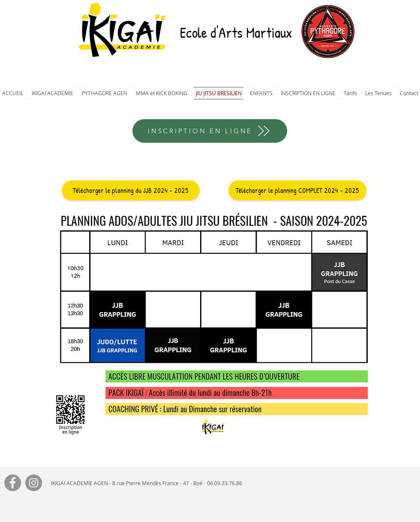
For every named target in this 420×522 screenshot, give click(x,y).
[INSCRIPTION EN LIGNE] (210, 131)
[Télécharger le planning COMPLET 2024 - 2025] (297, 190)
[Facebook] (13, 483)
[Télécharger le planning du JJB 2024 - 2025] (131, 190)
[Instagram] (34, 483)
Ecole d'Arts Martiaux (236, 33)
